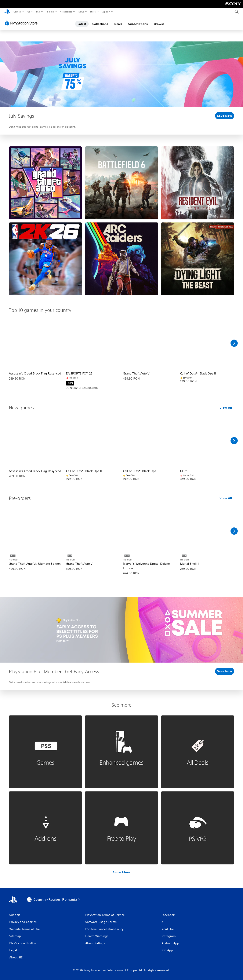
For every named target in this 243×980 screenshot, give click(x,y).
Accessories (66, 12)
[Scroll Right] (234, 343)
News (81, 12)
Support (106, 12)
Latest (82, 24)
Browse (159, 24)
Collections (100, 24)
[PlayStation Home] (7, 12)
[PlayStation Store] (22, 23)
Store (93, 12)
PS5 (28, 12)
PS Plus (50, 12)
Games (17, 12)
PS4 (38, 12)
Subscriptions (138, 24)
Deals (118, 24)
